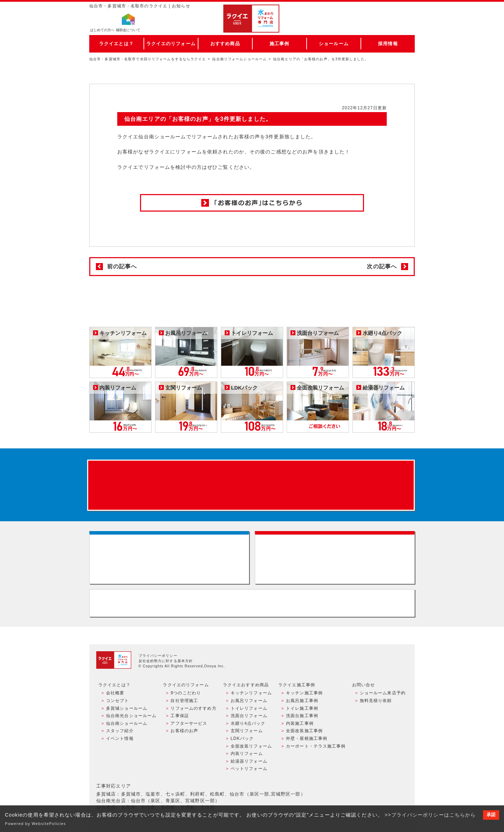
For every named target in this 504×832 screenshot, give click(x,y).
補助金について (128, 30)
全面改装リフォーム (251, 746)
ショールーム (334, 44)
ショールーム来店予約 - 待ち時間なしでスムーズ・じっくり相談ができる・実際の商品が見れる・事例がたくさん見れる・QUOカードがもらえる (169, 558)
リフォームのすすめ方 (193, 708)
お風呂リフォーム (249, 701)
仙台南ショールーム (127, 723)
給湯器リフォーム (249, 761)
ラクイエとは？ (116, 44)
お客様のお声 (184, 731)
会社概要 (115, 693)
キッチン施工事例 (304, 693)
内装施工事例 (300, 723)
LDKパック (242, 738)
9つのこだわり (186, 693)
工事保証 (180, 716)
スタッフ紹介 (120, 731)
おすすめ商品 (225, 44)
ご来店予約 (382, 12)
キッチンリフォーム (251, 693)
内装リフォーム (247, 754)
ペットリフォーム (249, 769)
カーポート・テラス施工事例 (316, 746)
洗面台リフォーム (249, 716)
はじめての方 (102, 30)
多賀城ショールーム (127, 708)
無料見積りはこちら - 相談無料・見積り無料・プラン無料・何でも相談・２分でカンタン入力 (335, 558)
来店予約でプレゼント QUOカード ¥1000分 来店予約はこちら (251, 485)
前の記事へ (122, 266)
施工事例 (279, 44)
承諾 (491, 815)
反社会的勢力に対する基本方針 (166, 661)
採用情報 (388, 44)
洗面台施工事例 (302, 716)
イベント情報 (120, 738)
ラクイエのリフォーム (171, 44)
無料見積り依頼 (376, 701)
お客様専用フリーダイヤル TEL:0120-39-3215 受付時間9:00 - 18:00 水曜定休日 (252, 603)
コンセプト (118, 701)
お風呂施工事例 (302, 701)
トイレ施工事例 (302, 708)
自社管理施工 (184, 701)
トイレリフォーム (249, 708)
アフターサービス (189, 723)
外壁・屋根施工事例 (307, 738)
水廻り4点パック (248, 723)
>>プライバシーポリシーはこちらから (430, 815)
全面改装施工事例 (304, 731)
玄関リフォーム (247, 731)
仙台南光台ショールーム (131, 716)
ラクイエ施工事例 (297, 685)
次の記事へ (382, 266)
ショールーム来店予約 (383, 693)
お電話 (382, 26)
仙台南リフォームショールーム (239, 59)
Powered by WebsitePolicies (36, 823)
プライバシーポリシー (158, 656)
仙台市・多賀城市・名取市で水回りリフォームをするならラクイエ (148, 59)
